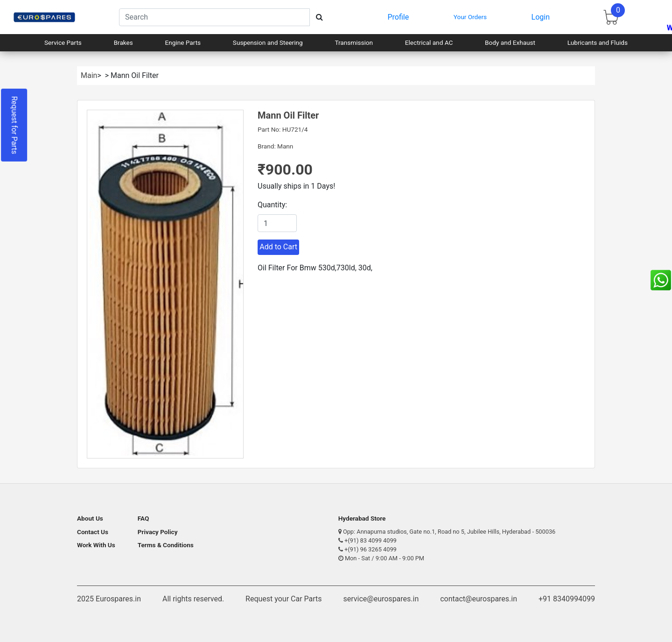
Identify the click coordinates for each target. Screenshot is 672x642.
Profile (399, 17)
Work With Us (96, 545)
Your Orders (470, 17)
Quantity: (272, 205)
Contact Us (93, 532)
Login (541, 17)
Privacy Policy (158, 532)
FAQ (143, 518)
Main (89, 75)
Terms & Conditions (166, 545)
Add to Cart (278, 247)
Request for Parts (14, 125)
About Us (90, 518)
